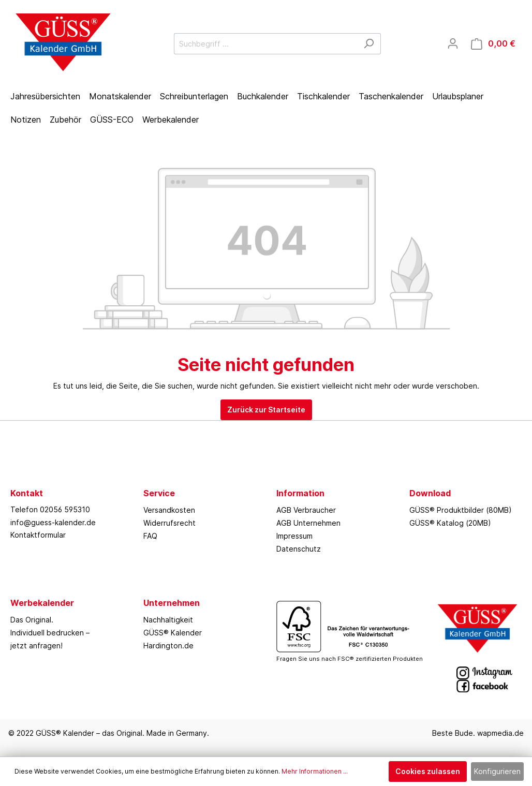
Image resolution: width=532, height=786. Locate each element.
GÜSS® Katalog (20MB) (450, 523)
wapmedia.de (500, 733)
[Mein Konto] (453, 43)
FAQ (150, 536)
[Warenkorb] (493, 44)
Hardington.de (168, 646)
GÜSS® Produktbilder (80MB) (461, 510)
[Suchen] (369, 44)
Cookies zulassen (428, 771)
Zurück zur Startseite (266, 410)
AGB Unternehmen (308, 523)
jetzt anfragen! (36, 646)
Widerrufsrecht (169, 523)
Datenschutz (299, 549)
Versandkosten (169, 510)
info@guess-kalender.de (53, 522)
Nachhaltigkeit (168, 620)
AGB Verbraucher (306, 510)
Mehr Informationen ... (315, 771)
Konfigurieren (497, 771)
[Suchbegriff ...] (265, 44)
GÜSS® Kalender (173, 633)
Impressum (294, 536)
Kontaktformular (38, 535)
